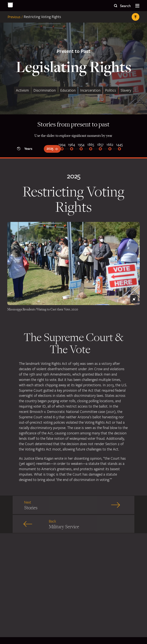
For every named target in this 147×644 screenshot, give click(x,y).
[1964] (72, 149)
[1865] (91, 149)
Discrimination (45, 90)
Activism (22, 90)
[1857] (100, 149)
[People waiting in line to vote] (73, 264)
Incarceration (90, 90)
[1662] (110, 149)
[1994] (62, 149)
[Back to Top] (136, 17)
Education (68, 90)
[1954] (81, 149)
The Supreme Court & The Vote (73, 345)
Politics (111, 90)
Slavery (126, 90)
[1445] (119, 149)
